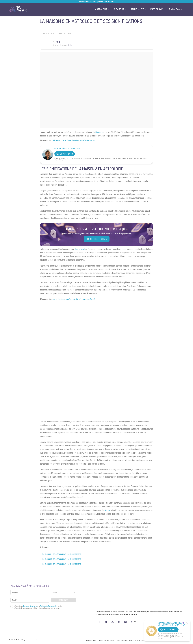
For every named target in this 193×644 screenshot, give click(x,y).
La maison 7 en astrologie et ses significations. (62, 554)
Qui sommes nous (90, 640)
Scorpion (99, 132)
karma (108, 510)
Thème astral (64, 34)
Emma (58, 42)
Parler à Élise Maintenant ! (67, 149)
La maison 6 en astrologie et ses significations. (62, 559)
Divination (175, 9)
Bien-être (119, 9)
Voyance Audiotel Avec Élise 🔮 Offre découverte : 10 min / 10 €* (172, 624)
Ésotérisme (156, 9)
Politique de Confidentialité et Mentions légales (131, 640)
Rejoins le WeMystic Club (106, 640)
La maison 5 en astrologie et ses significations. (62, 564)
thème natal (80, 249)
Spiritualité (137, 9)
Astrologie (49, 34)
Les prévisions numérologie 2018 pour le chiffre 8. (74, 299)
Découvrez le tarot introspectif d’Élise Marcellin (97, 2)
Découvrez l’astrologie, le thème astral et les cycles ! (74, 140)
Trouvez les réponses (97, 239)
